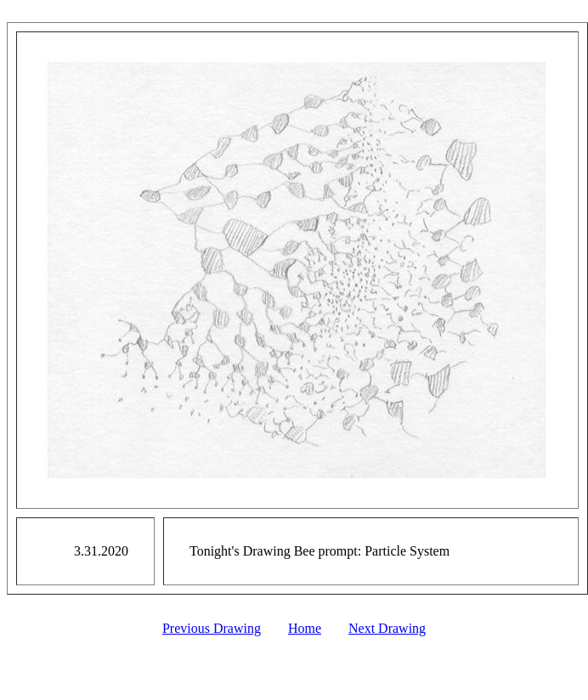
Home (305, 628)
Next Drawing (387, 628)
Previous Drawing (212, 628)
